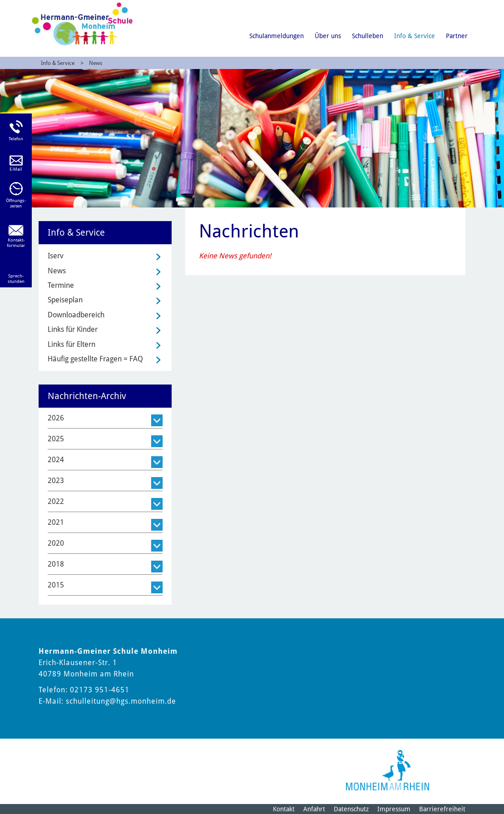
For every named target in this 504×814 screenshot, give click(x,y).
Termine (61, 285)
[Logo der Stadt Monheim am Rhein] (388, 770)
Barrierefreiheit (442, 809)
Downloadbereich (76, 315)
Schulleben (368, 36)
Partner (457, 36)
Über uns (328, 36)
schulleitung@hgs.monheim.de (121, 701)
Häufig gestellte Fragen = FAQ (95, 359)
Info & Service (415, 36)
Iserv (56, 256)
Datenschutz (351, 809)
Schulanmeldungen (277, 36)
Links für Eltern (72, 344)
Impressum (394, 809)
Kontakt (284, 809)
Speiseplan (65, 300)
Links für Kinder (73, 329)
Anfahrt (314, 809)
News (96, 63)
